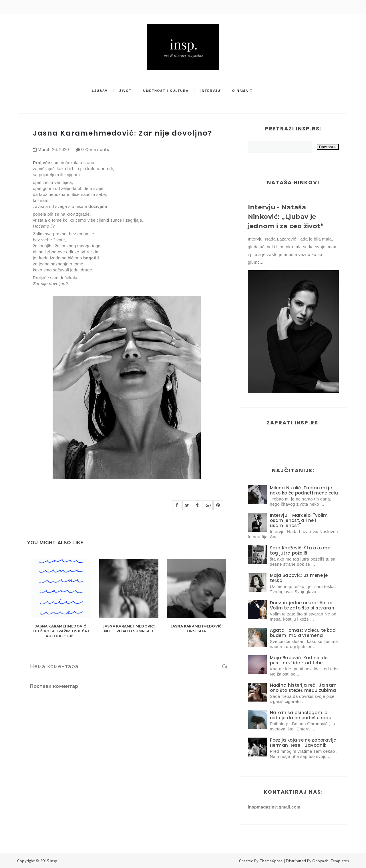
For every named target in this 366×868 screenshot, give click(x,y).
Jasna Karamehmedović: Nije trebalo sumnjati (129, 629)
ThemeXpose (271, 861)
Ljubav (100, 91)
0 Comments (95, 150)
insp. (54, 861)
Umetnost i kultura (166, 91)
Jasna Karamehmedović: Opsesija (197, 629)
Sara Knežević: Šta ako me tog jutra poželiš (300, 550)
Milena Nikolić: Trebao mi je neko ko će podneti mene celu (304, 490)
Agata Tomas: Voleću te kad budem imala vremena (303, 633)
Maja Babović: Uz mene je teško (299, 578)
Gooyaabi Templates (331, 861)
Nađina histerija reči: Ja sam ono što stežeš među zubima (303, 688)
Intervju (210, 91)
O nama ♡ (242, 91)
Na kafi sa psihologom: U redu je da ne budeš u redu (301, 715)
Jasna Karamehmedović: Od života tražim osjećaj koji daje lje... (61, 631)
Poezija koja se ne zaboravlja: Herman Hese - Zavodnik (304, 743)
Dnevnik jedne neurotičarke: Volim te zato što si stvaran (302, 605)
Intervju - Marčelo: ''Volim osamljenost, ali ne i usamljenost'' (299, 520)
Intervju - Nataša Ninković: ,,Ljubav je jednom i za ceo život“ (286, 217)
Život (126, 91)
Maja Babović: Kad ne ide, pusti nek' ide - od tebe (299, 660)
